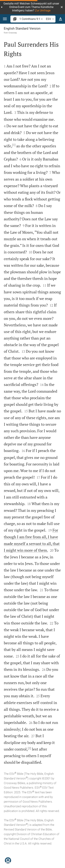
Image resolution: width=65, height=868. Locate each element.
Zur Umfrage (43, 10)
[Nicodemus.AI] (8, 860)
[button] (62, 7)
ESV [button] (51, 19)
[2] (29, 748)
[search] (30, 19)
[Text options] (60, 19)
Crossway (13, 33)
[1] (14, 145)
